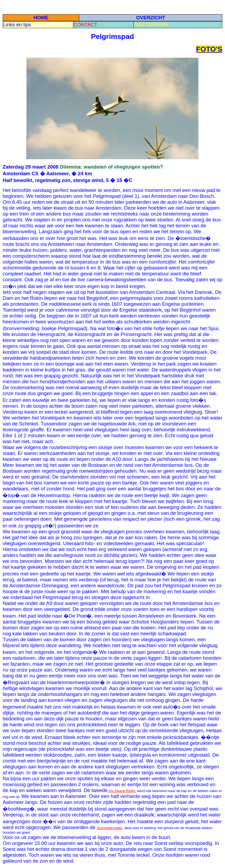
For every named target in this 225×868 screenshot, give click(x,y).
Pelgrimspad (113, 37)
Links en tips (17, 25)
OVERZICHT (151, 18)
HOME (41, 18)
